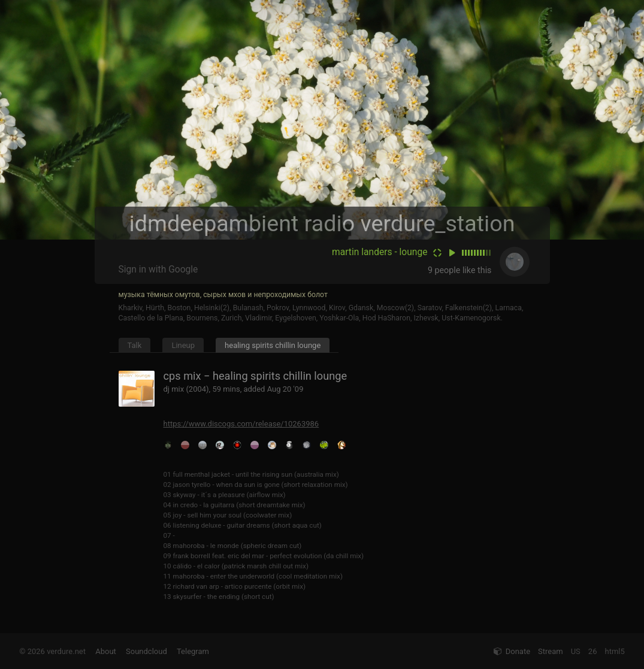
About (106, 651)
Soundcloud (146, 651)
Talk (135, 345)
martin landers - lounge (380, 252)
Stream (551, 651)
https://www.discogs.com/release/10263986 (241, 424)
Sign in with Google (158, 270)
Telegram (193, 651)
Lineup (183, 345)
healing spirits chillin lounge (273, 345)
